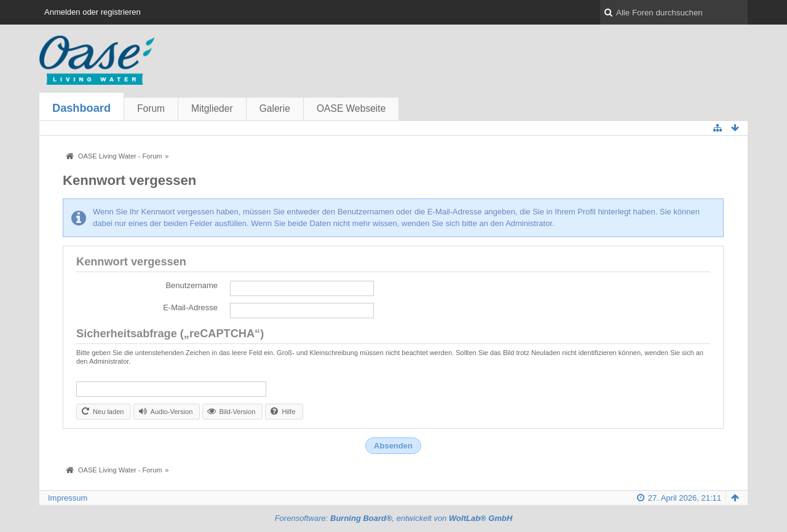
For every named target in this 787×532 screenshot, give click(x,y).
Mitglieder (212, 108)
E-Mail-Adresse (190, 307)
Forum (151, 108)
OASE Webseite (351, 108)
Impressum (68, 498)
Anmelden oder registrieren (93, 12)
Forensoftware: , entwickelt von (394, 518)
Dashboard (81, 108)
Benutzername (192, 285)
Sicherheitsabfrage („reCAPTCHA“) (170, 334)
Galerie (275, 108)
